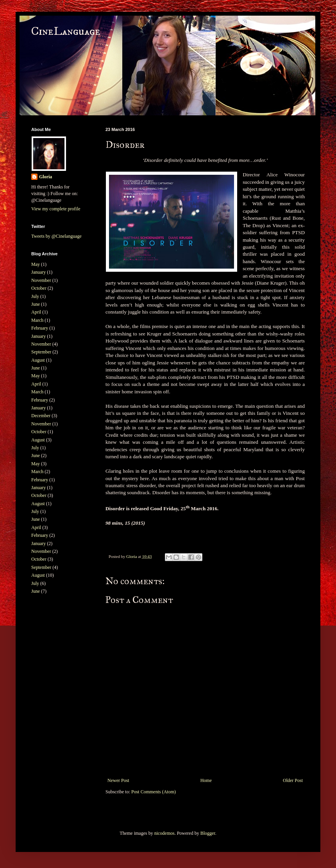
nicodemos (164, 833)
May (36, 264)
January (38, 272)
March (37, 320)
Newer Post (118, 780)
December (41, 416)
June (36, 304)
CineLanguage (66, 31)
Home (206, 780)
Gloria (46, 177)
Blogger (208, 833)
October (39, 288)
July (35, 296)
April (36, 312)
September (41, 352)
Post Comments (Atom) (154, 792)
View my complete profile (56, 209)
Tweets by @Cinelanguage (56, 236)
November (41, 280)
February (40, 328)
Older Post (293, 780)
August (38, 360)
